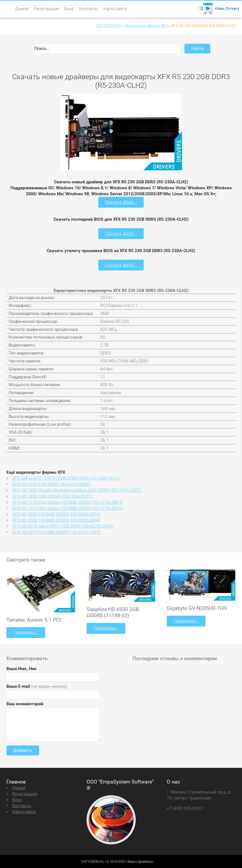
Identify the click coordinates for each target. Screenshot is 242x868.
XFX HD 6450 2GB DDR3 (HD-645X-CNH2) (51, 484)
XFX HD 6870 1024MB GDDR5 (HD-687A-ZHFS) (56, 532)
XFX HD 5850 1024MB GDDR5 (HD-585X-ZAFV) (56, 514)
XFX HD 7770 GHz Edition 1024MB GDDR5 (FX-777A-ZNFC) (68, 508)
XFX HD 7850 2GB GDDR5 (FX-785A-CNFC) (52, 496)
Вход (69, 9)
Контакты (89, 9)
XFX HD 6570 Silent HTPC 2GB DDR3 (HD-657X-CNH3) (63, 526)
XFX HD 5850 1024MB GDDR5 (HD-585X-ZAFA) (56, 520)
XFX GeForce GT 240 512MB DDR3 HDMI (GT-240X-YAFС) (66, 478)
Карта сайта (115, 9)
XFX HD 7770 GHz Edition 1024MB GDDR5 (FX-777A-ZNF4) (68, 502)
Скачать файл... (121, 202)
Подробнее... (25, 632)
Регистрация (46, 9)
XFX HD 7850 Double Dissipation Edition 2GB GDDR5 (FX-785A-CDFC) (77, 490)
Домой (22, 9)
